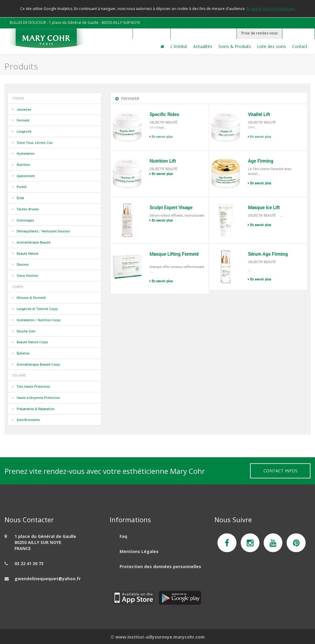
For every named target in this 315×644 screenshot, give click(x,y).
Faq (123, 536)
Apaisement (26, 176)
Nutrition (23, 165)
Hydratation (26, 153)
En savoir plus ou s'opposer (270, 9)
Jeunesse (24, 109)
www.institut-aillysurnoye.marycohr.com (160, 637)
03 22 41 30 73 (29, 563)
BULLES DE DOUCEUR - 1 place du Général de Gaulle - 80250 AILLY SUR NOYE (75, 23)
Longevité (24, 131)
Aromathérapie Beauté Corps (38, 364)
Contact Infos (280, 471)
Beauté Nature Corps (32, 342)
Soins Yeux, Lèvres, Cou (35, 142)
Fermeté (23, 120)
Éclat (20, 198)
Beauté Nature (27, 253)
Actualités (203, 46)
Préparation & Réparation (35, 409)
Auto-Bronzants (28, 420)
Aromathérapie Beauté (34, 242)
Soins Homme (27, 275)
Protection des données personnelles (160, 566)
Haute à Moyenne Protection (38, 398)
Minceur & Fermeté (31, 298)
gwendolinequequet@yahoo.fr (48, 579)
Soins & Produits (235, 46)
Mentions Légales (139, 551)
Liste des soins (272, 46)
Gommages (25, 220)
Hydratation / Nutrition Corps (39, 320)
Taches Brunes (28, 209)
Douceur (23, 264)
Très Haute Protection (33, 386)
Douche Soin (26, 331)
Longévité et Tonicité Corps (37, 309)
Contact (300, 46)
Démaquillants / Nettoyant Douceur (43, 231)
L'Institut (179, 46)
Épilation (23, 353)
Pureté (22, 187)
